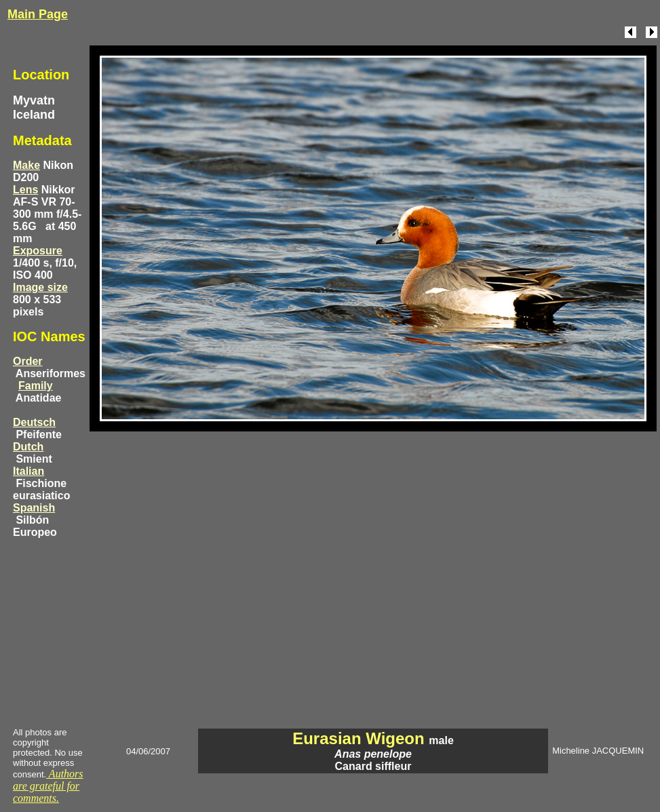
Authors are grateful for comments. (48, 786)
